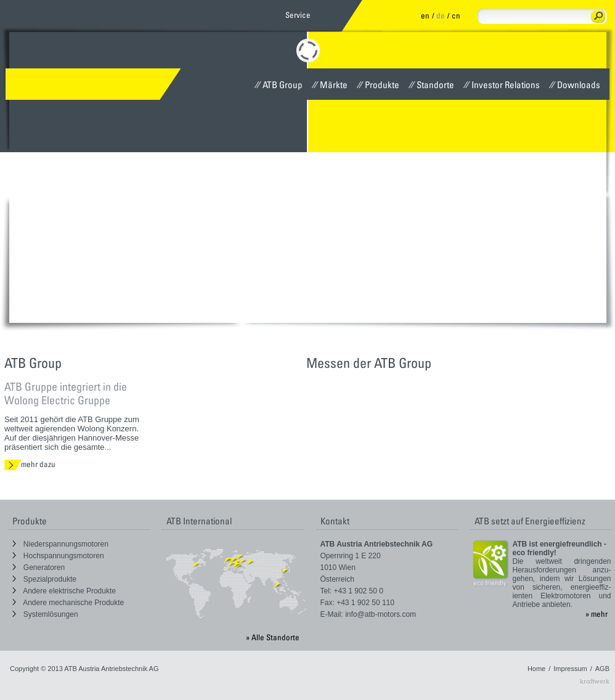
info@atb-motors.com (381, 614)
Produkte (378, 84)
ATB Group (279, 84)
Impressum (570, 669)
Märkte (330, 84)
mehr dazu (30, 464)
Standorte (431, 84)
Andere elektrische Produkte (64, 591)
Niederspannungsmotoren (60, 544)
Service (298, 15)
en (425, 15)
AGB (602, 669)
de (441, 15)
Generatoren (39, 568)
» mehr (597, 614)
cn (456, 15)
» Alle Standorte (273, 637)
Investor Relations (502, 84)
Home (536, 669)
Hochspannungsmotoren (58, 556)
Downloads (575, 84)
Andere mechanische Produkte (68, 603)
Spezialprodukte (44, 579)
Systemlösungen (45, 614)
